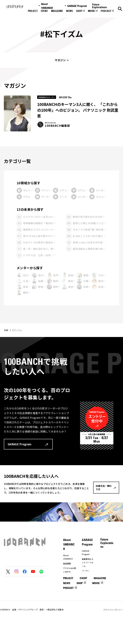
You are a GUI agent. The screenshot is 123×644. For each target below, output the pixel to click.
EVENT (44, 11)
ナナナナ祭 (68, 589)
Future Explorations (99, 6)
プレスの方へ (69, 576)
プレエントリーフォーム (88, 577)
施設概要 (67, 563)
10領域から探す (28, 183)
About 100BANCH (47, 6)
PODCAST (106, 11)
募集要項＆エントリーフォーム (88, 562)
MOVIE (91, 11)
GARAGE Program (77, 6)
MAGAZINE (57, 11)
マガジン (60, 60)
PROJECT (33, 11)
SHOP (79, 11)
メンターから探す (30, 268)
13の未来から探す (30, 209)
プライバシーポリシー (113, 633)
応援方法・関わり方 (69, 583)
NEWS (70, 11)
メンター (86, 571)
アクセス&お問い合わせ (70, 570)
